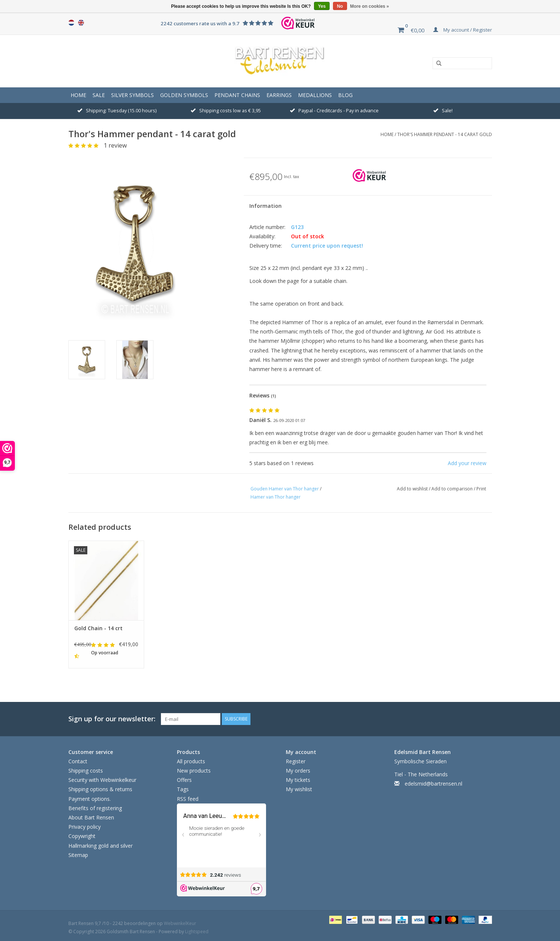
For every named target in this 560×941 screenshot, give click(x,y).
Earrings (279, 95)
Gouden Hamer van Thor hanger (285, 489)
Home (78, 95)
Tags (183, 789)
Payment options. (90, 799)
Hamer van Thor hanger (276, 497)
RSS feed (188, 799)
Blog (345, 95)
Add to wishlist (413, 489)
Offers (184, 780)
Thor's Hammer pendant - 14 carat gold (445, 134)
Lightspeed (197, 932)
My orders (298, 771)
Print (481, 489)
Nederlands (71, 23)
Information (266, 206)
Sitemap (78, 855)
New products (194, 771)
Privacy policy (85, 827)
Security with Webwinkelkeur (102, 780)
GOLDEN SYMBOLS (184, 95)
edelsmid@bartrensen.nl (433, 784)
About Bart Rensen (91, 817)
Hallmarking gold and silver (101, 846)
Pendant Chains (237, 95)
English (81, 23)
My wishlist (299, 789)
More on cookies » (370, 6)
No (340, 6)
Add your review (467, 463)
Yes (322, 6)
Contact (78, 761)
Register (296, 761)
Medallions (315, 95)
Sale (99, 95)
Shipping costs (86, 771)
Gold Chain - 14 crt (98, 628)
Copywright (82, 836)
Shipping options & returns (100, 789)
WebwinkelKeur (180, 923)
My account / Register (462, 30)
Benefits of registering (95, 808)
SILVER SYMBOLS (132, 95)
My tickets (298, 780)
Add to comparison (453, 489)
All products (191, 761)
